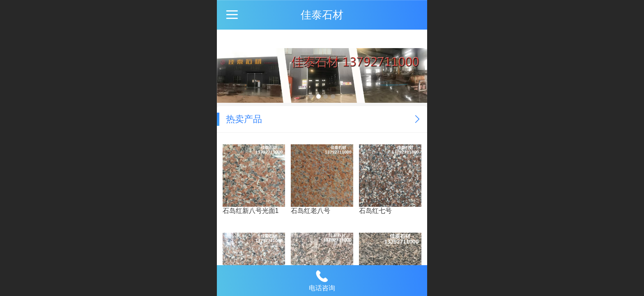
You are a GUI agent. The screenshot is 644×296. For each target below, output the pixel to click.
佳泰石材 (322, 15)
